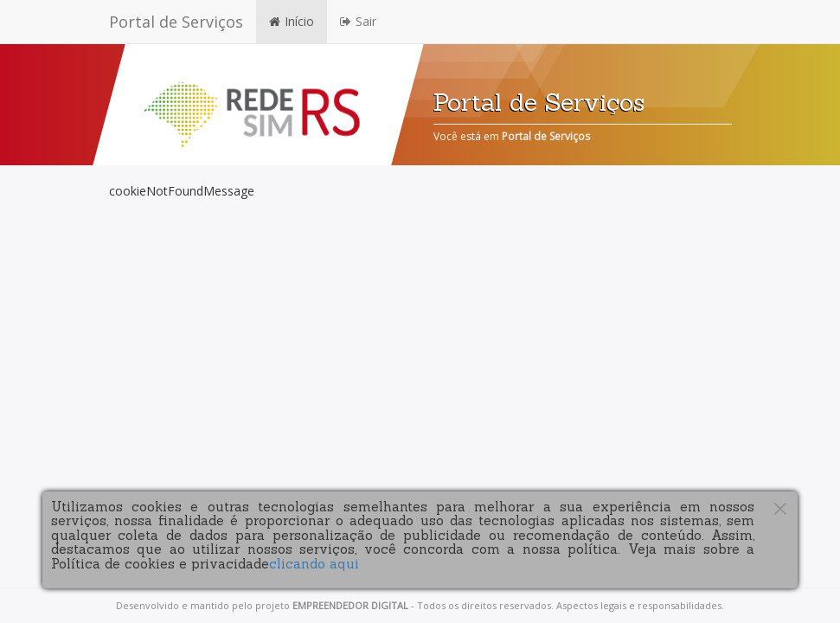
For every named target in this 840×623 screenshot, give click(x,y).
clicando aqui (314, 564)
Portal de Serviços (176, 22)
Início (292, 21)
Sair (358, 21)
